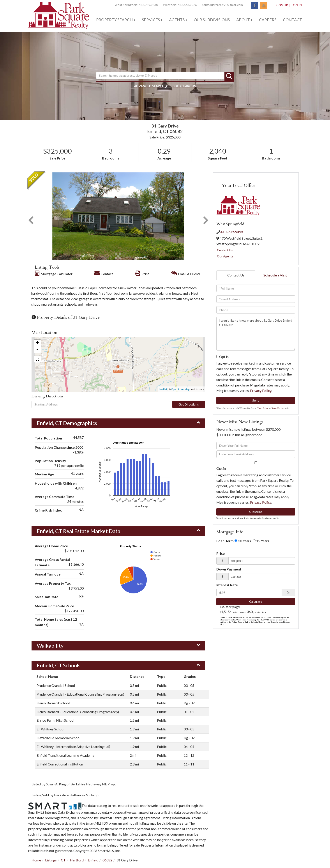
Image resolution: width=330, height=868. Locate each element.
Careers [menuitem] (268, 20)
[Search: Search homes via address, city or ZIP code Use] (160, 75)
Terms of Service (278, 408)
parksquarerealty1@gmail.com (222, 5)
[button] (229, 76)
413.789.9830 (148, 5)
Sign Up (282, 5)
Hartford (77, 860)
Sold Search (183, 86)
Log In (297, 5)
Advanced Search (149, 86)
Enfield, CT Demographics (67, 423)
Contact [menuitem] (292, 20)
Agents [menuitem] (177, 20)
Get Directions (189, 404)
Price (221, 553)
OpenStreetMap (180, 389)
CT (63, 860)
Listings (51, 860)
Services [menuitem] (151, 20)
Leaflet (163, 389)
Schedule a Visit (275, 275)
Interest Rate (227, 585)
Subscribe (256, 512)
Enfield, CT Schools (59, 665)
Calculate (256, 601)
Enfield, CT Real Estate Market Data (79, 531)
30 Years (243, 541)
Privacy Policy (261, 391)
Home (36, 860)
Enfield (93, 860)
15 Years (261, 541)
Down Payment (229, 569)
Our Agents (225, 256)
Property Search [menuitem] (114, 20)
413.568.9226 (187, 5)
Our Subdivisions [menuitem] (212, 20)
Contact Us (225, 250)
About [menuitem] (243, 20)
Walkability (50, 646)
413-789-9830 (232, 232)
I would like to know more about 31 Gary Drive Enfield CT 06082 (256, 334)
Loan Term (225, 541)
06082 (107, 860)
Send (256, 400)
